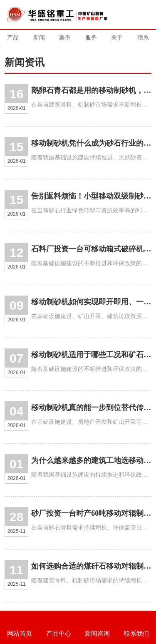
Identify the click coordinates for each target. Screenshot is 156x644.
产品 (13, 38)
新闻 (39, 38)
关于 (117, 38)
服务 (91, 38)
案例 (65, 38)
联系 (143, 38)
